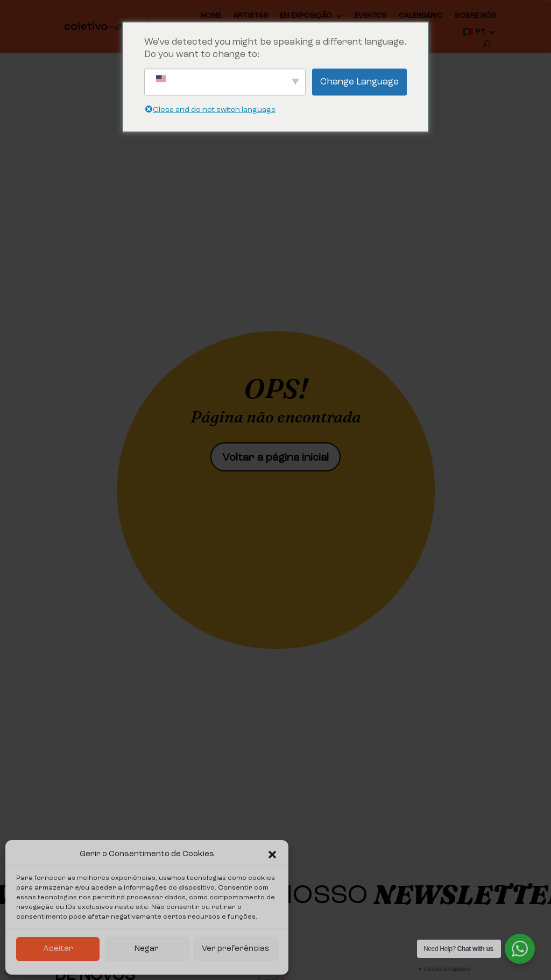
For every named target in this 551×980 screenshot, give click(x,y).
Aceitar (58, 949)
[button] (272, 855)
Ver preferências (236, 949)
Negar (147, 949)
